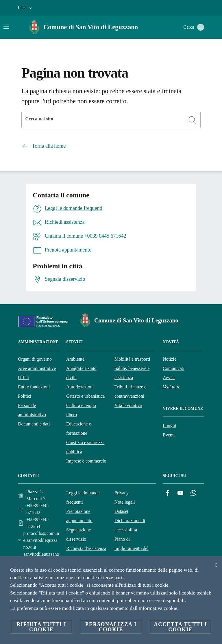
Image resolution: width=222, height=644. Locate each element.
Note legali (125, 502)
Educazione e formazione (79, 429)
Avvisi (169, 378)
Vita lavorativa (128, 405)
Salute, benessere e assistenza (132, 373)
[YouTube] (180, 493)
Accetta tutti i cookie (180, 627)
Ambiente (75, 359)
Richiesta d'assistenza (86, 548)
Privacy (122, 493)
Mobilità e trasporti (132, 359)
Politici (25, 396)
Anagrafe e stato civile (81, 373)
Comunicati (174, 368)
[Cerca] (201, 27)
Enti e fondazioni (34, 387)
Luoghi (169, 426)
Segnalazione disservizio (78, 534)
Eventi (169, 435)
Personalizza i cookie (111, 627)
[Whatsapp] (193, 493)
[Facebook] (167, 493)
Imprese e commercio (86, 461)
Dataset (121, 511)
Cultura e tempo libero (81, 410)
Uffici (23, 378)
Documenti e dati (34, 424)
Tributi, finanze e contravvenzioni (130, 391)
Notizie (170, 359)
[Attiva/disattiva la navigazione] (6, 27)
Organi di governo (35, 359)
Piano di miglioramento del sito (132, 548)
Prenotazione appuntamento (79, 516)
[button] (26, 8)
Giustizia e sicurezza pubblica (85, 447)
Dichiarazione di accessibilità (130, 525)
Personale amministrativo (32, 410)
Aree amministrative (37, 368)
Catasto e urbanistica (85, 396)
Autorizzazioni (80, 387)
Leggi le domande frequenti (83, 497)
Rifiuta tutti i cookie (41, 627)
